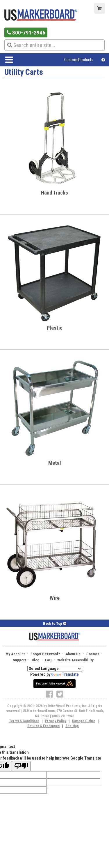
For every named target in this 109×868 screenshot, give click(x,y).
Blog (35, 660)
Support (19, 660)
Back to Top (55, 623)
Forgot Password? (45, 654)
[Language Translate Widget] (55, 669)
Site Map (72, 726)
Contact (93, 654)
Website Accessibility (75, 660)
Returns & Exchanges (43, 726)
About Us (73, 654)
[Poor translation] (21, 766)
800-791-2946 (26, 33)
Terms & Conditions (24, 721)
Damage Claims (84, 721)
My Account (15, 654)
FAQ (48, 660)
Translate (65, 674)
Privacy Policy (56, 721)
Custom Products (79, 60)
